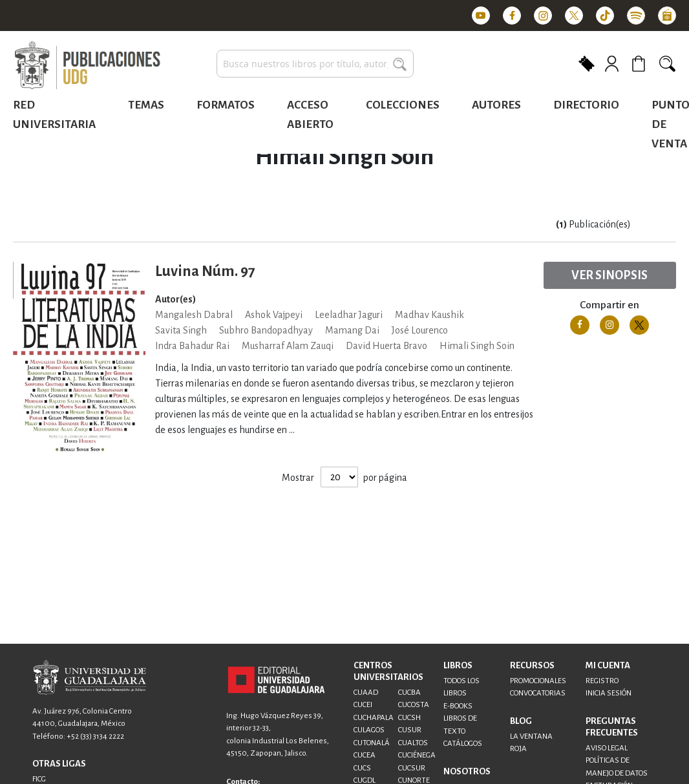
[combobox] (315, 64)
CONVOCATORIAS (538, 693)
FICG (39, 779)
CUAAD (366, 693)
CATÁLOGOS (463, 744)
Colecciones (403, 105)
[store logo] (87, 66)
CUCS (362, 768)
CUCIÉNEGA (417, 755)
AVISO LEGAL (607, 748)
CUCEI (363, 705)
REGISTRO (602, 681)
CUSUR (410, 730)
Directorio (586, 105)
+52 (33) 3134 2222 (95, 736)
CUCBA (409, 693)
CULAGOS (369, 730)
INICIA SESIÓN (609, 693)
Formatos (226, 105)
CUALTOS (413, 743)
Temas (146, 105)
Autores (496, 105)
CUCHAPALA (374, 718)
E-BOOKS (458, 706)
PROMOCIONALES (538, 681)
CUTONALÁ (372, 743)
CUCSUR (412, 768)
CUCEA (365, 755)
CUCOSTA (414, 705)
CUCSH (409, 718)
